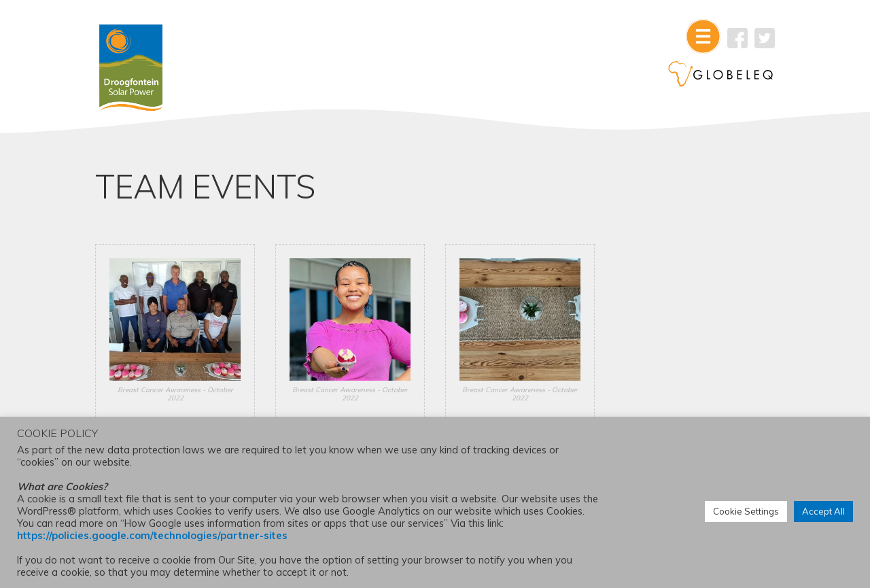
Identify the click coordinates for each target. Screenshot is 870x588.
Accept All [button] (823, 511)
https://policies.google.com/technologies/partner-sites (152, 535)
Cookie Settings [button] (746, 511)
